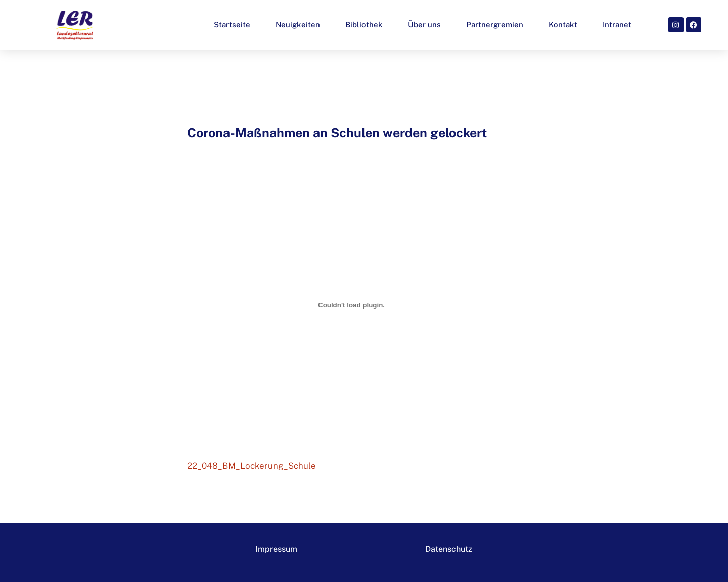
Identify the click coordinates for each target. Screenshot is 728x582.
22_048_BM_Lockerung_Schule (252, 466)
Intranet (617, 25)
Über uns (424, 25)
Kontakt (563, 25)
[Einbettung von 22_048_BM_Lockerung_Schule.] (351, 305)
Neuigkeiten (298, 25)
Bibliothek (364, 25)
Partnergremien (495, 25)
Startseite (232, 25)
